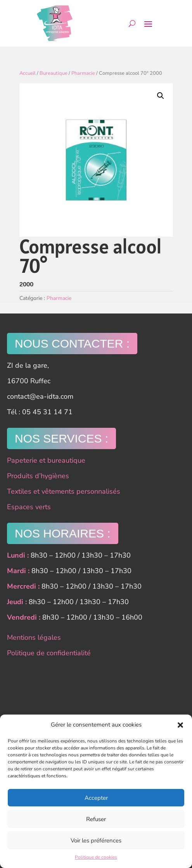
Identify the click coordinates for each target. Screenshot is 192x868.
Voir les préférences (96, 840)
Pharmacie (83, 73)
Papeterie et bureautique (46, 460)
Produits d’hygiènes (38, 476)
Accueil (28, 73)
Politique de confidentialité (49, 653)
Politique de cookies (96, 857)
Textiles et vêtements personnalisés (64, 491)
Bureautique (54, 73)
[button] (180, 725)
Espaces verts (29, 507)
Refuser (96, 819)
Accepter (96, 798)
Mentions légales (34, 637)
